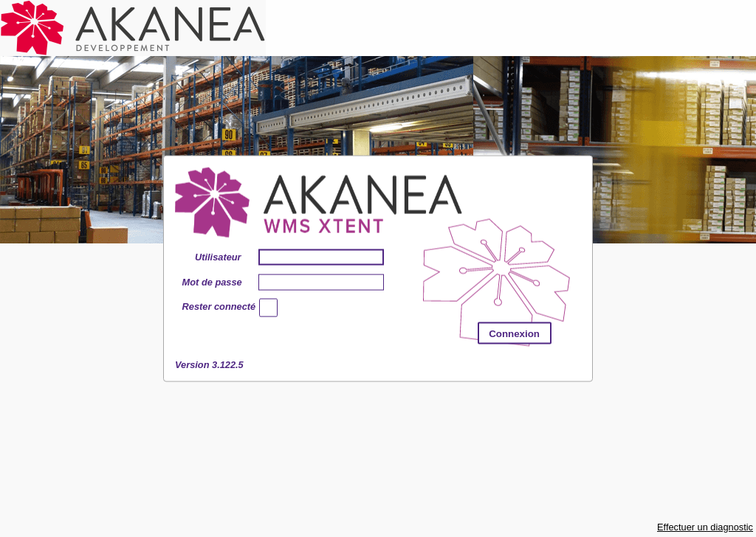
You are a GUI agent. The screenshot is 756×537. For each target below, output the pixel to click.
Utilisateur (218, 256)
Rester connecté (212, 308)
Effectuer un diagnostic (705, 527)
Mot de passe (212, 281)
